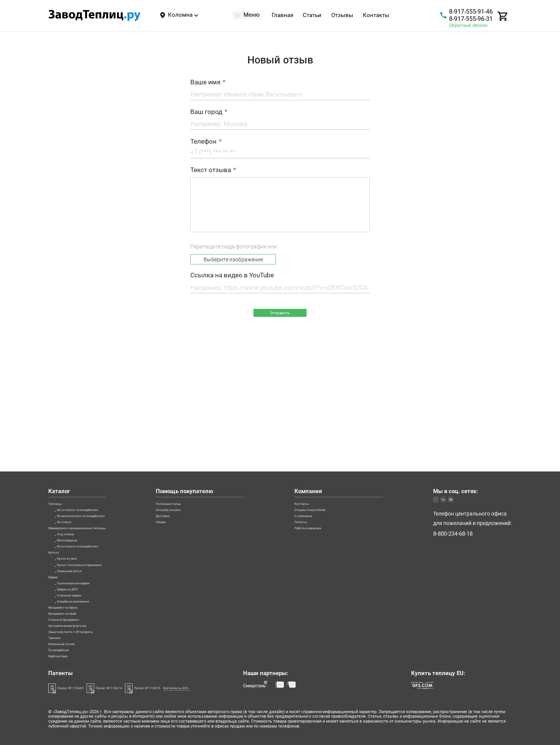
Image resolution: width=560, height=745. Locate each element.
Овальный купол (78, 511)
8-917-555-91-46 (471, 12)
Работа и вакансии (336, 439)
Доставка (203, 418)
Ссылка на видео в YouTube (232, 276)
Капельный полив (71, 634)
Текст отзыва (211, 170)
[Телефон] (280, 153)
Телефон (203, 142)
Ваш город (206, 112)
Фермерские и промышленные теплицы (98, 439)
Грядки (57, 521)
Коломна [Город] (180, 15)
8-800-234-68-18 (453, 430)
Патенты (323, 429)
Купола (57, 480)
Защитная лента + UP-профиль (87, 614)
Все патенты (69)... (245, 687)
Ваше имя (205, 82)
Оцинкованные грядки (85, 531)
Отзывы (345, 16)
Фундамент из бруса (74, 573)
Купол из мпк (74, 490)
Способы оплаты (212, 408)
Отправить (280, 316)
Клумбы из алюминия (84, 563)
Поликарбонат (67, 645)
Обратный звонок (468, 25)
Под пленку (71, 449)
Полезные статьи (213, 398)
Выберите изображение (233, 259)
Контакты (379, 16)
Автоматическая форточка (82, 604)
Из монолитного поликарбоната (97, 418)
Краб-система (66, 655)
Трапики (59, 624)
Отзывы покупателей (339, 408)
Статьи (315, 16)
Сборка (200, 429)
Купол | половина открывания (95, 501)
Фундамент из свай (72, 583)
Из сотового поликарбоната (92, 408)
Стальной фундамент (75, 593)
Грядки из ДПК (76, 542)
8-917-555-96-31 (471, 19)
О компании (327, 418)
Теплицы (59, 398)
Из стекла (69, 429)
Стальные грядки (79, 552)
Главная (286, 16)
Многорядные (74, 460)
